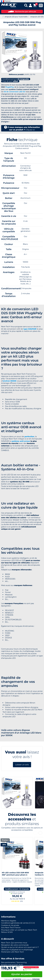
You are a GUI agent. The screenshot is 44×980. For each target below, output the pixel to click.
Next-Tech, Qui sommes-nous (14, 943)
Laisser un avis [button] (22, 765)
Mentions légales (9, 921)
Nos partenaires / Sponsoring (14, 962)
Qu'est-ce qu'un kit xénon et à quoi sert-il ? (20, 947)
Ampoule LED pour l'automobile (16, 17)
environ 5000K (10, 381)
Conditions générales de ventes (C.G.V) (18, 923)
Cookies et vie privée (10, 925)
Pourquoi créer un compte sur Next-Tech (19, 930)
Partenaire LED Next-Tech (12, 952)
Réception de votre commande (15, 945)
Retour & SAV (7, 932)
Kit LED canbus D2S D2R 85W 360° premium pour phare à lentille (15, 875)
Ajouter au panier (22, 974)
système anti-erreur (21, 441)
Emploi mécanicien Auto (12, 965)
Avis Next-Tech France (11, 927)
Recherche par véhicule (22, 12)
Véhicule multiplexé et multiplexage (17, 950)
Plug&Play (10, 87)
